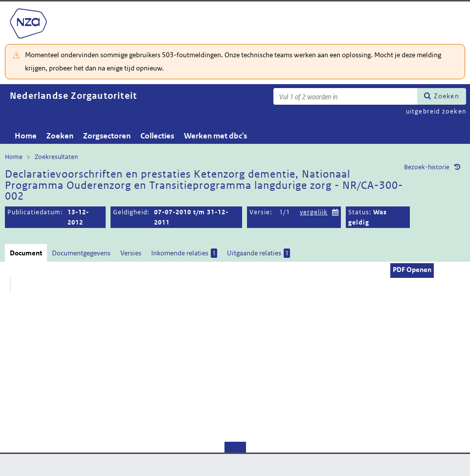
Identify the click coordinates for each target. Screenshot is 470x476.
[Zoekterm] (345, 96)
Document (26, 253)
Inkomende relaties (184, 253)
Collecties (157, 136)
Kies (336, 211)
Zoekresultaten (56, 157)
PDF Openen (412, 270)
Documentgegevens (81, 253)
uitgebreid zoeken (436, 111)
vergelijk (314, 212)
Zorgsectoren (107, 136)
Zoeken (447, 96)
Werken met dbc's (215, 136)
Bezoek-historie (427, 167)
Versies (131, 253)
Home (26, 136)
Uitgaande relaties (258, 253)
